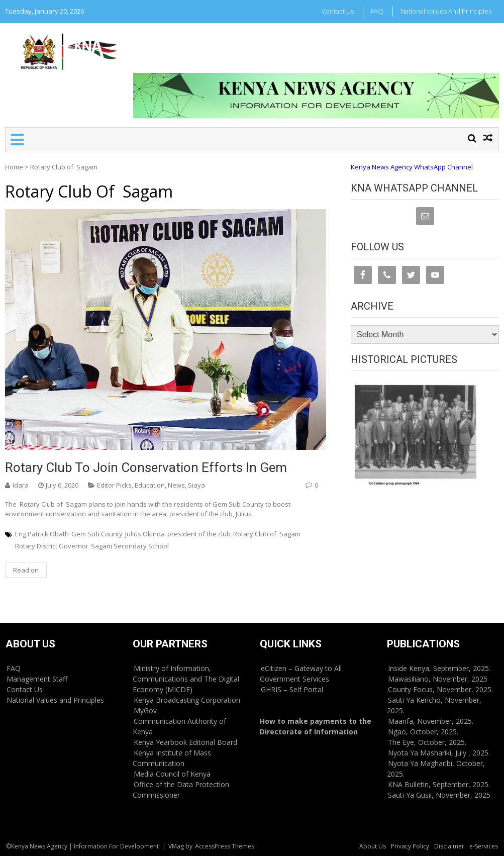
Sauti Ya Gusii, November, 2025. (440, 795)
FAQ (377, 11)
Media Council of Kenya (172, 774)
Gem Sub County (97, 534)
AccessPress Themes (225, 846)
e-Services (484, 846)
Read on (26, 570)
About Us (373, 846)
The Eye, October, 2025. (427, 742)
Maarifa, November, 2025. (431, 721)
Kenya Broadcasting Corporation (187, 700)
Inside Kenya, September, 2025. (439, 668)
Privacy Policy (410, 846)
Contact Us (338, 11)
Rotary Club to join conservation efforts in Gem (146, 467)
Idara (21, 485)
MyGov (145, 710)
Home (14, 167)
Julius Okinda (145, 534)
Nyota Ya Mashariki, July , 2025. (439, 753)
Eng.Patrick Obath (42, 534)
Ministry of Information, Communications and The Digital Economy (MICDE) (186, 679)
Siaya (196, 485)
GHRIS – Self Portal (292, 689)
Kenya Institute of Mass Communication (172, 758)
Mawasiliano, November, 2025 (438, 679)
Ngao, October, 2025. (423, 732)
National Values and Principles (446, 11)
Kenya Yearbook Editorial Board (185, 742)
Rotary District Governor (52, 546)
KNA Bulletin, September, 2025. (439, 784)
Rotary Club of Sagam (267, 534)
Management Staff (37, 679)
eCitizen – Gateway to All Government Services (301, 674)
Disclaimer (449, 846)
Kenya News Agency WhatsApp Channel (412, 167)
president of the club (199, 534)
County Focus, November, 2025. (440, 689)
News (176, 485)
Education (150, 485)
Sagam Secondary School (130, 546)
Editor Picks (114, 485)
